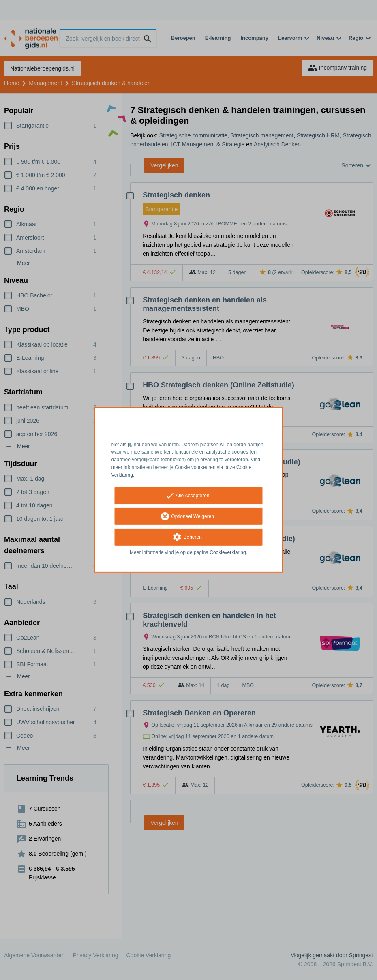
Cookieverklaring (228, 552)
